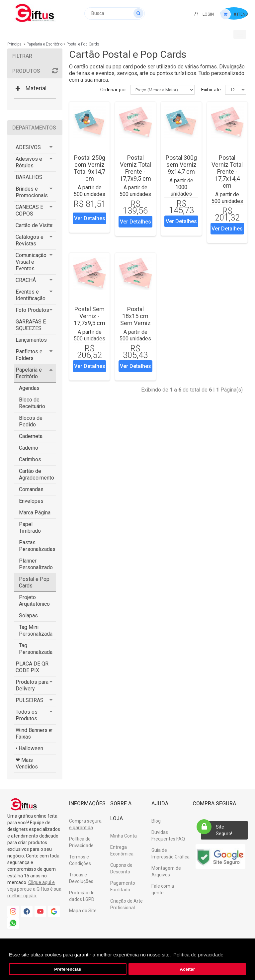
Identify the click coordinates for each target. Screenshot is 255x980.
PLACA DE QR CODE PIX (32, 667)
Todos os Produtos (27, 715)
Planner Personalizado (36, 564)
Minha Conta (124, 836)
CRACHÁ (26, 280)
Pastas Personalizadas (37, 546)
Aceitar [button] (187, 969)
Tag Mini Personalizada (36, 630)
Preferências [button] (68, 969)
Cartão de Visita (34, 225)
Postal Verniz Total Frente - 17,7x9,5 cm (135, 168)
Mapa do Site (83, 911)
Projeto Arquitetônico (34, 601)
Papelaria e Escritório (44, 44)
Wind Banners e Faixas (34, 733)
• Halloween (29, 748)
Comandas (31, 489)
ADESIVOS (28, 147)
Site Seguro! (216, 829)
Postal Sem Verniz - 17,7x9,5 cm (89, 316)
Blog (156, 821)
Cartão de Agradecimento (37, 474)
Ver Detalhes (90, 218)
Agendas (29, 388)
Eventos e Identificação (31, 295)
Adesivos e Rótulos (29, 162)
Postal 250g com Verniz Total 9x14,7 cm (89, 168)
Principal (15, 44)
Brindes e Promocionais (32, 192)
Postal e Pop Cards (83, 44)
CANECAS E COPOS (29, 210)
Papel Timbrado (30, 528)
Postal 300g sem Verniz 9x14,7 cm (181, 165)
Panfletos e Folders (29, 355)
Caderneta (31, 436)
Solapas (28, 616)
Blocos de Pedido (31, 421)
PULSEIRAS (30, 700)
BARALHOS (29, 177)
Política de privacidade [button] (198, 955)
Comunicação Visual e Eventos (31, 262)
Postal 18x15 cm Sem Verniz (135, 316)
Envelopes (31, 501)
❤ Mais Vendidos (27, 763)
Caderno (29, 448)
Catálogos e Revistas (30, 240)
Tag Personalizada (36, 649)
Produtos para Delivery (32, 685)
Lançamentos (31, 340)
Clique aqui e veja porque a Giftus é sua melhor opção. (34, 889)
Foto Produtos (32, 310)
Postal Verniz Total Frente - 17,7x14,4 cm (227, 172)
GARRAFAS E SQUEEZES (31, 325)
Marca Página (35, 513)
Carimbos (30, 459)
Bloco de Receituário (32, 403)
